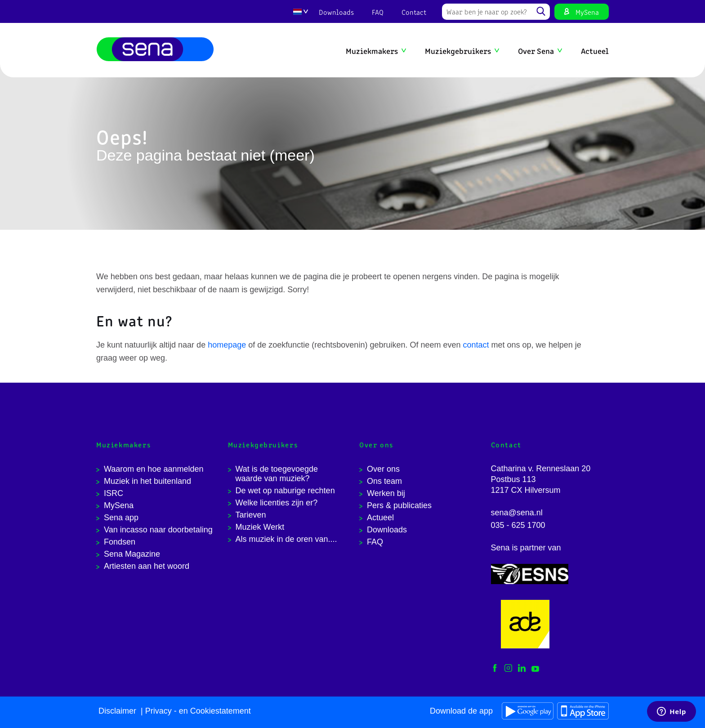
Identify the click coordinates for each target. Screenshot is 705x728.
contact (476, 345)
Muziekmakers (372, 51)
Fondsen (120, 542)
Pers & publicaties (399, 505)
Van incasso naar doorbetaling (158, 530)
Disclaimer (117, 711)
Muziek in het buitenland (147, 481)
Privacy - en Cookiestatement (198, 711)
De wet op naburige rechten (285, 491)
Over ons (383, 469)
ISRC (114, 493)
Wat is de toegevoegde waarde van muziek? (277, 474)
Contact (414, 12)
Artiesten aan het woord (147, 566)
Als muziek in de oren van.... (286, 539)
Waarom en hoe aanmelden (154, 469)
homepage (227, 345)
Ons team (384, 481)
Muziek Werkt (260, 527)
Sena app (121, 518)
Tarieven (251, 515)
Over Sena (536, 51)
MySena (587, 12)
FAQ (378, 12)
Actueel (595, 51)
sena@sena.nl (517, 513)
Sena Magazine (132, 554)
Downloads (336, 12)
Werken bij (386, 493)
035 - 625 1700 (518, 525)
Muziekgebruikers (458, 51)
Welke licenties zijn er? (277, 503)
